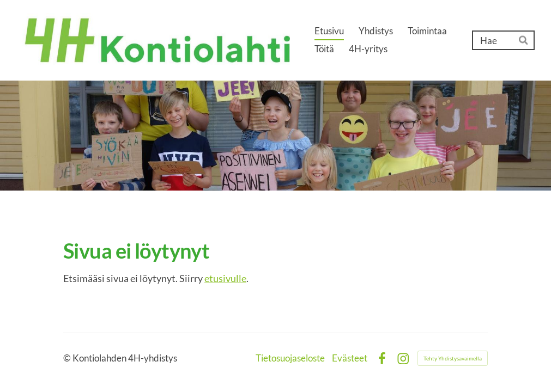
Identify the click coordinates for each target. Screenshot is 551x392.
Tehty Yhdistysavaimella (453, 358)
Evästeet (350, 359)
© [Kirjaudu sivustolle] (68, 358)
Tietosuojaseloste (290, 359)
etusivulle (225, 278)
